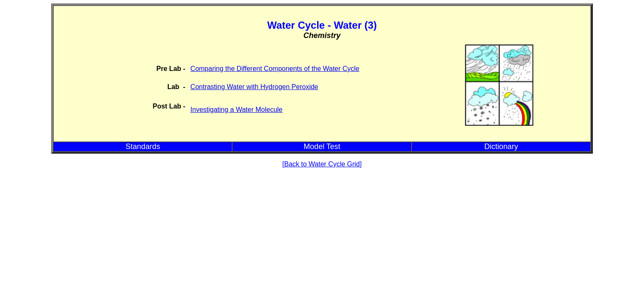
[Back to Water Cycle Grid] (322, 164)
